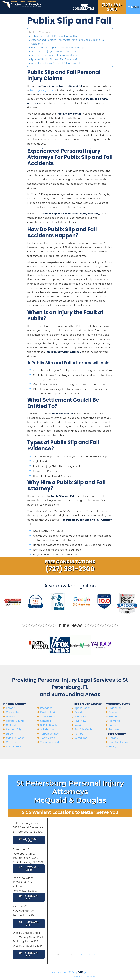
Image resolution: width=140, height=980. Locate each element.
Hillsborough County (87, 704)
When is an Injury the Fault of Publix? (53, 51)
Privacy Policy (78, 976)
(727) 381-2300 (112, 7)
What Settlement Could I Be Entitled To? (55, 55)
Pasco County (116, 734)
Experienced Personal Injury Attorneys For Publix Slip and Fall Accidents (68, 42)
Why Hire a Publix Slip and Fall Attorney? (55, 63)
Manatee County (118, 704)
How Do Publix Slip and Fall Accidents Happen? (60, 48)
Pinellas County (14, 704)
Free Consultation (84, 7)
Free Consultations (70, 562)
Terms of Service (91, 976)
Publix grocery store (41, 90)
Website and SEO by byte (70, 972)
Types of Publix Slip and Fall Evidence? (54, 59)
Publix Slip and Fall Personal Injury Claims (56, 36)
